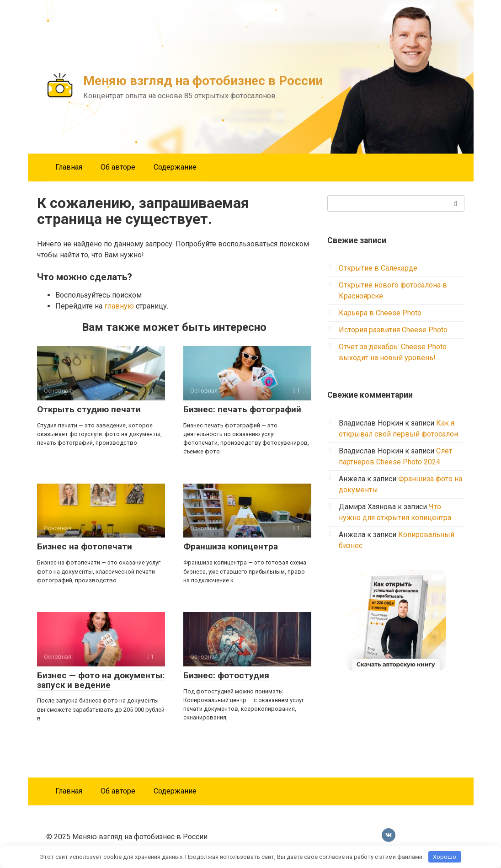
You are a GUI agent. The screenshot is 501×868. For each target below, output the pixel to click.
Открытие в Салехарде (378, 268)
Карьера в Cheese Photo (380, 313)
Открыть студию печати (89, 409)
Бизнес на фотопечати (85, 546)
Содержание (175, 167)
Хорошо (445, 857)
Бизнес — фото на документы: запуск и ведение (101, 680)
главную (119, 306)
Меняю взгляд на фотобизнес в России (203, 81)
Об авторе (118, 167)
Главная (69, 167)
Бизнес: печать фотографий (242, 409)
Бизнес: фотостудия (226, 675)
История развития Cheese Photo (393, 330)
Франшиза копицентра (231, 546)
